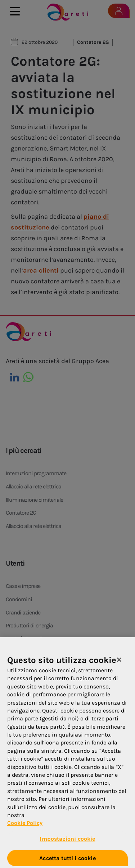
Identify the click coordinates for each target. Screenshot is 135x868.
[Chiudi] (119, 662)
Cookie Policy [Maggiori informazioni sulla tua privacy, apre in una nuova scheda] (25, 825)
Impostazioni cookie (67, 841)
